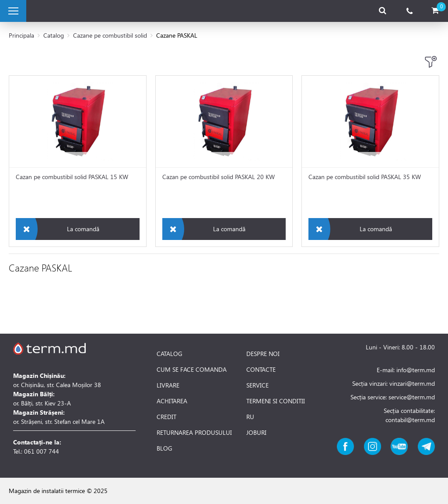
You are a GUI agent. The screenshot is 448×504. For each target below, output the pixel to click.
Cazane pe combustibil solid (110, 35)
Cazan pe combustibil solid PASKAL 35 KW (365, 177)
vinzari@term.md (412, 383)
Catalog (54, 35)
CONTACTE (261, 370)
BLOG (164, 448)
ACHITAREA (172, 401)
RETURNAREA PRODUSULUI (194, 433)
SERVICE (257, 385)
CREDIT (166, 417)
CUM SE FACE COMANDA (192, 370)
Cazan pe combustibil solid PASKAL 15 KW (72, 177)
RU (250, 417)
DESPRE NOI (263, 354)
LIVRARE (168, 385)
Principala (21, 35)
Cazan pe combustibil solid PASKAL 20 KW (219, 177)
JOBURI (256, 433)
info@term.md (416, 370)
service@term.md (412, 397)
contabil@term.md (410, 420)
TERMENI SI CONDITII (276, 401)
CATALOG (170, 354)
